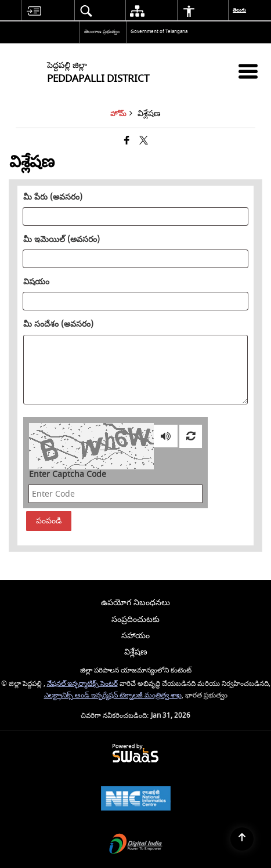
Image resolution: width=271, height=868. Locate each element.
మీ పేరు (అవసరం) (53, 197)
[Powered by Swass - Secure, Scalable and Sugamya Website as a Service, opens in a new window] (135, 754)
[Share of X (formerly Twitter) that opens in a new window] (144, 141)
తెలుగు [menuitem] (240, 10)
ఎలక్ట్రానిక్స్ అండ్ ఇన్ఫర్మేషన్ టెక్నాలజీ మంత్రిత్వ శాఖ (113, 695)
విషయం (36, 282)
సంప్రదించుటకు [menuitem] (135, 619)
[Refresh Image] (191, 436)
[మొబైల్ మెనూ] (248, 71)
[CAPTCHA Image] (91, 446)
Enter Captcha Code (68, 474)
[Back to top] (242, 839)
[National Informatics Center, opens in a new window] (136, 800)
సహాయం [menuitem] (135, 636)
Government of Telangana (159, 32)
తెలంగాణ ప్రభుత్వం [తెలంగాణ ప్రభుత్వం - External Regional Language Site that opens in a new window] (102, 32)
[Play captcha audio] (166, 436)
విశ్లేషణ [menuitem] (136, 652)
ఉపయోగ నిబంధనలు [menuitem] (135, 603)
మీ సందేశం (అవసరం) (58, 324)
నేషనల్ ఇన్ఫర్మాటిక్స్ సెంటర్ (82, 684)
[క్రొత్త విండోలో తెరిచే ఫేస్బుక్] (127, 141)
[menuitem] (34, 11)
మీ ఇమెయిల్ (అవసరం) (62, 240)
